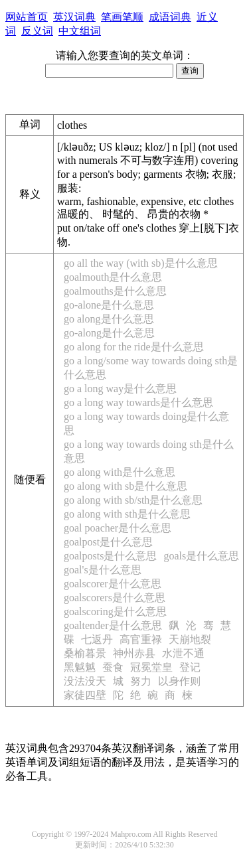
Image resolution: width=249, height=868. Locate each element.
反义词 (37, 31)
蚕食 (113, 667)
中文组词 (80, 31)
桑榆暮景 (85, 653)
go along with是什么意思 (120, 472)
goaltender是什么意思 (113, 625)
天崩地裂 (190, 639)
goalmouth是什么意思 (113, 277)
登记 (190, 667)
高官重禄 (141, 639)
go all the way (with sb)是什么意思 (141, 263)
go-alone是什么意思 (109, 305)
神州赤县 (134, 653)
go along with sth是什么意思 (127, 514)
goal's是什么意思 (103, 570)
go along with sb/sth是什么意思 (133, 500)
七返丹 (97, 639)
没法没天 (85, 681)
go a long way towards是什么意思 (138, 402)
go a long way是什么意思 (120, 389)
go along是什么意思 (109, 319)
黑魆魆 (80, 667)
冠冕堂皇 (151, 667)
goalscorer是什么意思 (113, 584)
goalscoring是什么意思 (115, 612)
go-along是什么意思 (109, 333)
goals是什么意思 (201, 556)
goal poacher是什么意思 (118, 528)
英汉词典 (74, 17)
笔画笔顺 (122, 17)
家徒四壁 (85, 695)
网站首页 (27, 17)
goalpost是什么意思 (108, 542)
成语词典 (170, 17)
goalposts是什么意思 (110, 556)
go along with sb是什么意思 (125, 486)
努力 (141, 681)
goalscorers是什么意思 (115, 598)
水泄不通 (183, 653)
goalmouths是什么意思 (115, 291)
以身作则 (179, 681)
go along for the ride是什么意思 (134, 347)
